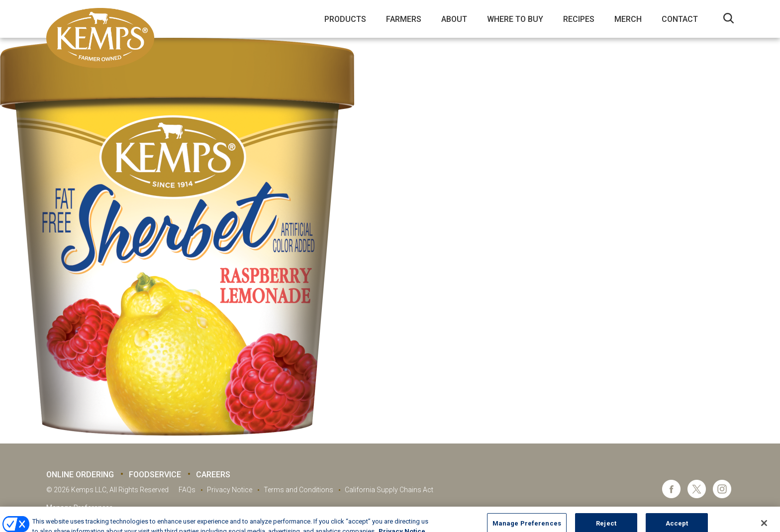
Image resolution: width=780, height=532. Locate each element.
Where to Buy (515, 19)
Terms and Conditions (298, 490)
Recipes (579, 19)
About (454, 19)
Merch (628, 19)
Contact (680, 19)
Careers (213, 475)
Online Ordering (80, 475)
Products (345, 19)
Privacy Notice (230, 490)
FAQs (187, 490)
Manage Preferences (80, 508)
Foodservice (155, 475)
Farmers (404, 19)
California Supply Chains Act (389, 490)
